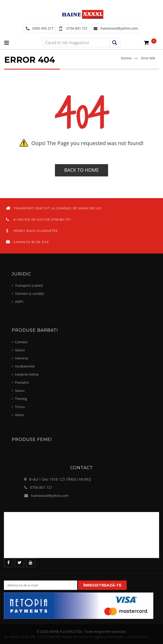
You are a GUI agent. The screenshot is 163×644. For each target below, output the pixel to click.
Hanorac (22, 358)
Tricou (20, 407)
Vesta (19, 415)
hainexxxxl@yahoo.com (50, 496)
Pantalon (22, 382)
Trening (21, 399)
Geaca (20, 350)
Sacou (20, 390)
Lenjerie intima (27, 374)
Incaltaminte (25, 366)
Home (127, 58)
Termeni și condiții (29, 294)
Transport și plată (29, 285)
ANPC (19, 302)
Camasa (21, 342)
